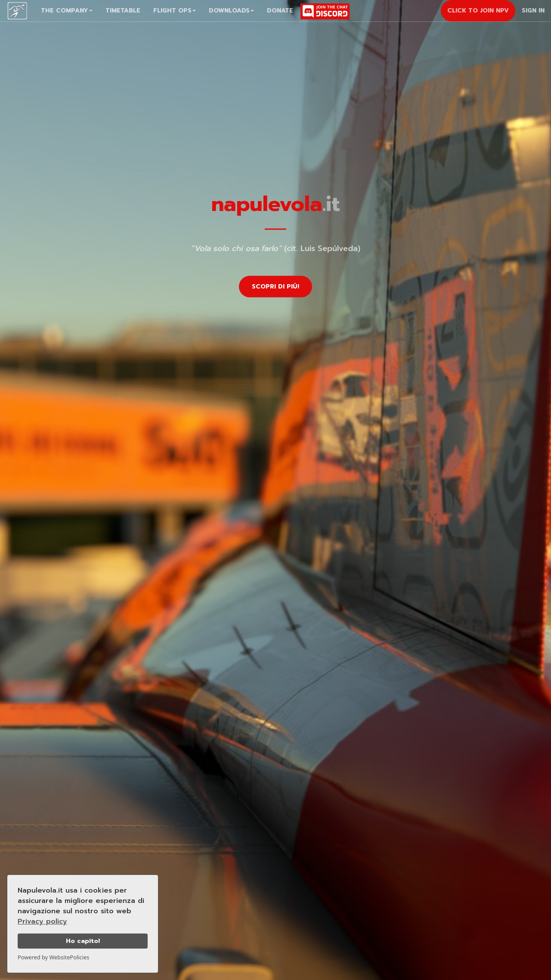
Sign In (533, 11)
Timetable (123, 11)
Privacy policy (42, 921)
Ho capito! (83, 941)
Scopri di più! (275, 286)
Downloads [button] (231, 11)
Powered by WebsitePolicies (53, 957)
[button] (67, 11)
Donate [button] (280, 11)
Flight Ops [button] (175, 11)
